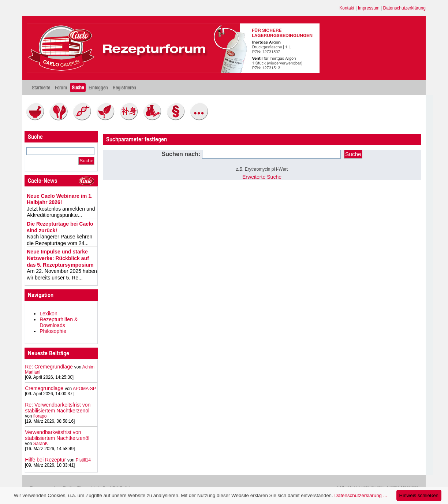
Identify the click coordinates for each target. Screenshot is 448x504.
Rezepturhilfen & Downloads (59, 322)
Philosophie (53, 331)
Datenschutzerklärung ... (361, 495)
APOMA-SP (84, 389)
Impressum (369, 8)
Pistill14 (83, 460)
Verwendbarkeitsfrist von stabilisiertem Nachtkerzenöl (57, 435)
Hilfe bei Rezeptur (45, 460)
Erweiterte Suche (262, 177)
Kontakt (347, 8)
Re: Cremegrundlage (49, 367)
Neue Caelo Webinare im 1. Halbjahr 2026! (60, 199)
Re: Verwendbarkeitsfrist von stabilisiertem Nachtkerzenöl (58, 408)
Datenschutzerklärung (404, 8)
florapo (40, 416)
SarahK (41, 444)
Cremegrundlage (44, 388)
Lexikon (48, 314)
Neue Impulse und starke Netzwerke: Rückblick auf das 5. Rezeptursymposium (60, 258)
